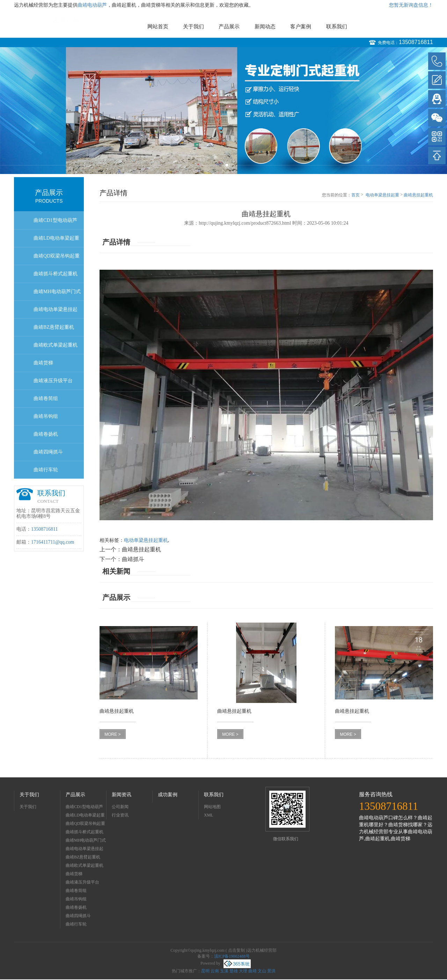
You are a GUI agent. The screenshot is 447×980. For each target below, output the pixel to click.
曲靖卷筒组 (46, 398)
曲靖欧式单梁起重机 (56, 345)
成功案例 (168, 795)
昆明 (205, 971)
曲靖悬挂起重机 (418, 195)
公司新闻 (120, 807)
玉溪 (224, 971)
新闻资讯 (122, 795)
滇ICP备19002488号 (232, 956)
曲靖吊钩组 (46, 416)
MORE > (112, 734)
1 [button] (220, 165)
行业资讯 (120, 815)
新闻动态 (265, 27)
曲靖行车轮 (46, 470)
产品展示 (229, 27)
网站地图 (212, 807)
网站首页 (158, 27)
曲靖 (252, 971)
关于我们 (193, 27)
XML (209, 815)
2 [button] (227, 165)
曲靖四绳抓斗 (48, 452)
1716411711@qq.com (53, 542)
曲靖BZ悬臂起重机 (54, 327)
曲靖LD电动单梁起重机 (56, 241)
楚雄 (234, 971)
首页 (356, 195)
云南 (215, 971)
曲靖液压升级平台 (53, 381)
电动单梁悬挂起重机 (382, 195)
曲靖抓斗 (133, 559)
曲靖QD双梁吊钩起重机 (57, 259)
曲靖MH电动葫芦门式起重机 (57, 295)
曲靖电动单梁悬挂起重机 (56, 313)
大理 (243, 971)
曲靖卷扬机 (46, 434)
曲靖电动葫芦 (92, 5)
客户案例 (301, 27)
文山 (262, 971)
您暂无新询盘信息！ (411, 5)
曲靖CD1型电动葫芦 (55, 220)
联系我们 (337, 27)
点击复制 (236, 950)
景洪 (271, 971)
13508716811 (416, 42)
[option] (223, 111)
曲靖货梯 (43, 363)
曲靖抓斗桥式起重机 (56, 274)
